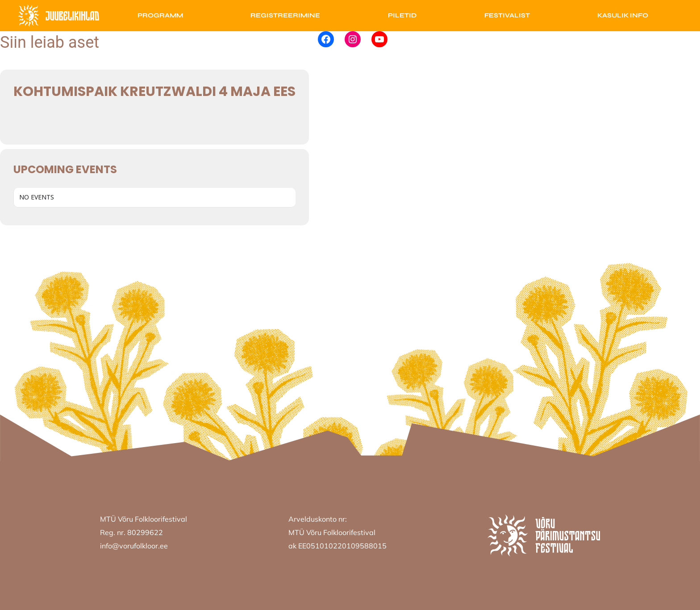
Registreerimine (285, 15)
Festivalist (507, 15)
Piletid (402, 15)
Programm (160, 15)
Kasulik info (623, 15)
